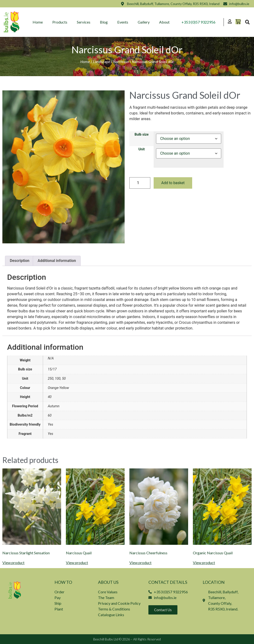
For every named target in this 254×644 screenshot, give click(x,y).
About (165, 22)
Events (123, 22)
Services (84, 22)
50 (64, 379)
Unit (142, 149)
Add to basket (173, 183)
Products (60, 22)
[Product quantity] (140, 183)
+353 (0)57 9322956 (198, 22)
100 (58, 379)
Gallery (144, 22)
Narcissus (121, 62)
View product (13, 563)
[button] (247, 22)
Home (38, 22)
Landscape (102, 62)
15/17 (52, 369)
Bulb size (142, 135)
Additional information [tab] (57, 261)
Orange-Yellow (58, 388)
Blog (104, 22)
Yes (51, 425)
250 (51, 379)
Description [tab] (20, 261)
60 (50, 415)
